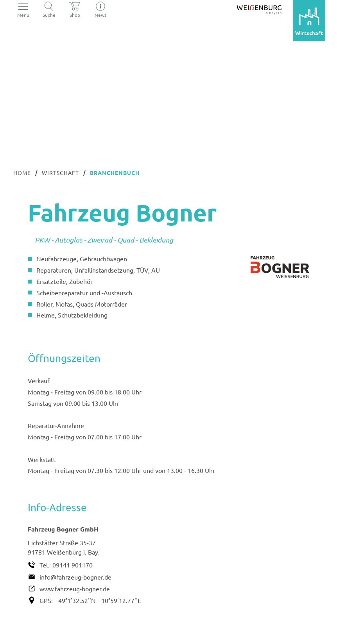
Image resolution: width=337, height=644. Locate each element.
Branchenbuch (115, 173)
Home (22, 173)
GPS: (46, 600)
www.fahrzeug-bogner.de (75, 589)
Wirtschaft (60, 173)
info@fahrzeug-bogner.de (75, 577)
